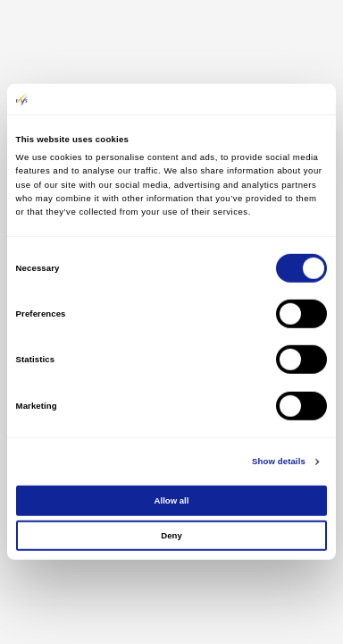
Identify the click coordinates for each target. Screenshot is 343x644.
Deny (171, 535)
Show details (279, 461)
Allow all (172, 500)
